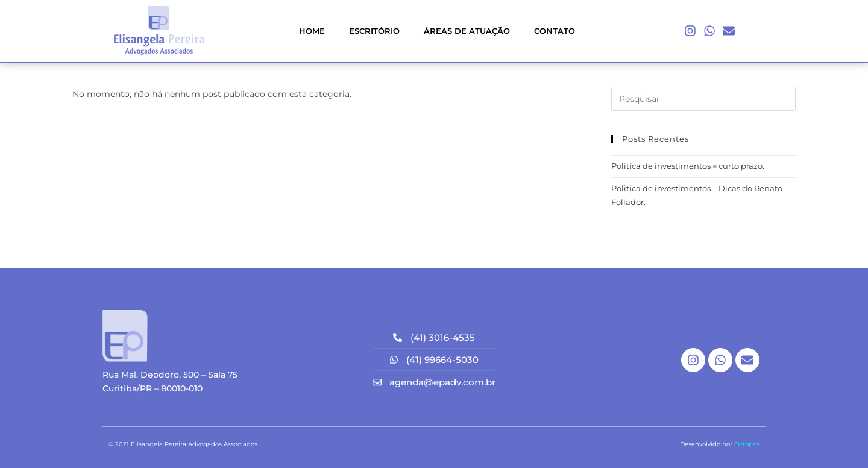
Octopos (747, 444)
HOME (312, 31)
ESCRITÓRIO (374, 31)
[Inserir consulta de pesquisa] (703, 99)
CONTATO (555, 31)
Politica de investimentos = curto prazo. (688, 166)
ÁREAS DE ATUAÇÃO (467, 31)
